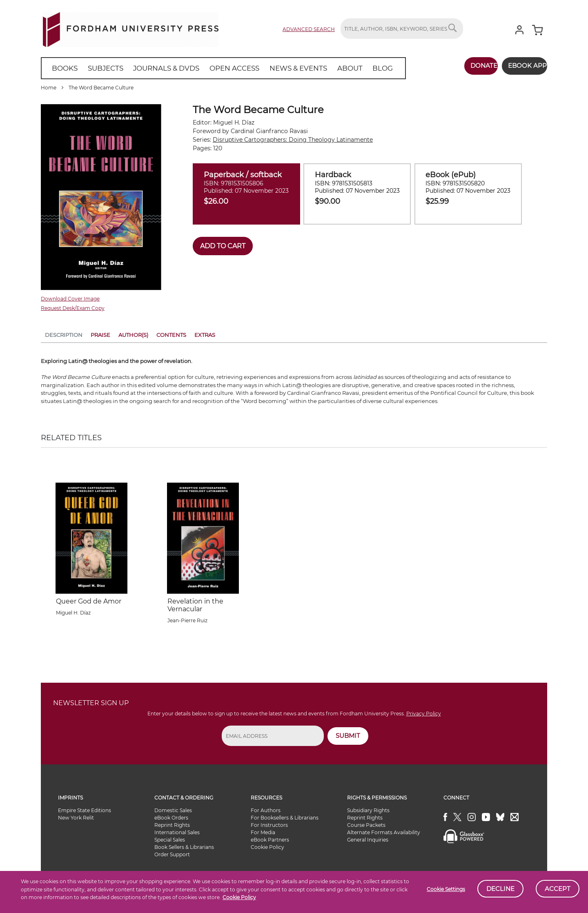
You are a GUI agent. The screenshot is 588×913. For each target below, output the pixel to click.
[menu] (212, 68)
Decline (500, 889)
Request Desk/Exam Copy (73, 308)
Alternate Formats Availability (384, 832)
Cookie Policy (239, 897)
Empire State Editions (85, 810)
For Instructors (269, 825)
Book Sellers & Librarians (184, 847)
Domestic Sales (173, 810)
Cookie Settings (446, 889)
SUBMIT (348, 736)
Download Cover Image (70, 299)
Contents (171, 335)
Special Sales (170, 840)
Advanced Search (309, 29)
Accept (558, 889)
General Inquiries (368, 840)
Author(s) (133, 335)
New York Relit (76, 818)
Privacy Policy (424, 714)
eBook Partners (270, 840)
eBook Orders (171, 818)
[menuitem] (63, 68)
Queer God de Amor (89, 601)
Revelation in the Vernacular (195, 605)
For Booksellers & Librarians (285, 818)
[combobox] (402, 29)
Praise (100, 335)
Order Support (172, 854)
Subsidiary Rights (368, 810)
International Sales (177, 832)
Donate (472, 66)
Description (64, 335)
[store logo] (131, 28)
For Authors (266, 810)
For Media (263, 832)
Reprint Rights (172, 825)
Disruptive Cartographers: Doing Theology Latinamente (293, 140)
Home (49, 88)
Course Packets (366, 825)
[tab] (64, 336)
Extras (205, 335)
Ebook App (522, 66)
